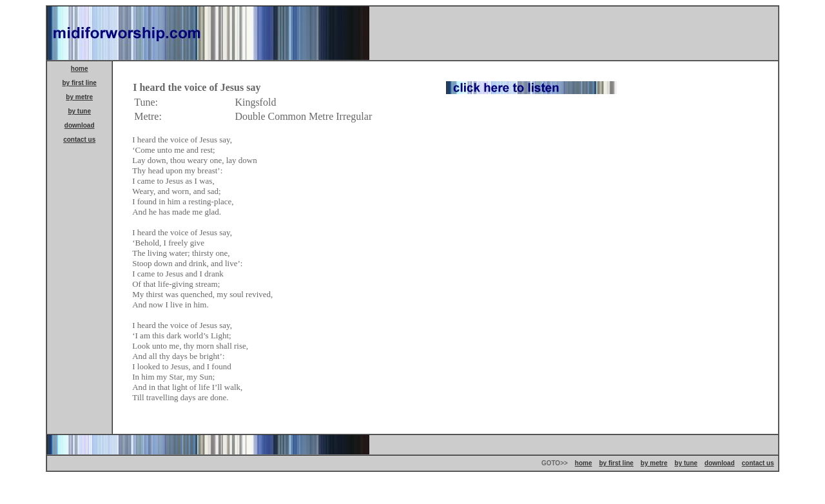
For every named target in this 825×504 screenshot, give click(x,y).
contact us (79, 140)
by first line (80, 83)
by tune (79, 111)
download (80, 125)
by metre (79, 97)
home (80, 69)
